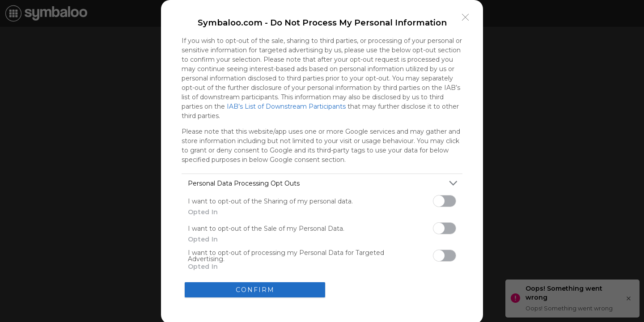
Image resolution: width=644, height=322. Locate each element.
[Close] (466, 17)
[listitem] (322, 183)
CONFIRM (255, 290)
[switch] (445, 201)
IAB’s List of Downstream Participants (286, 106)
